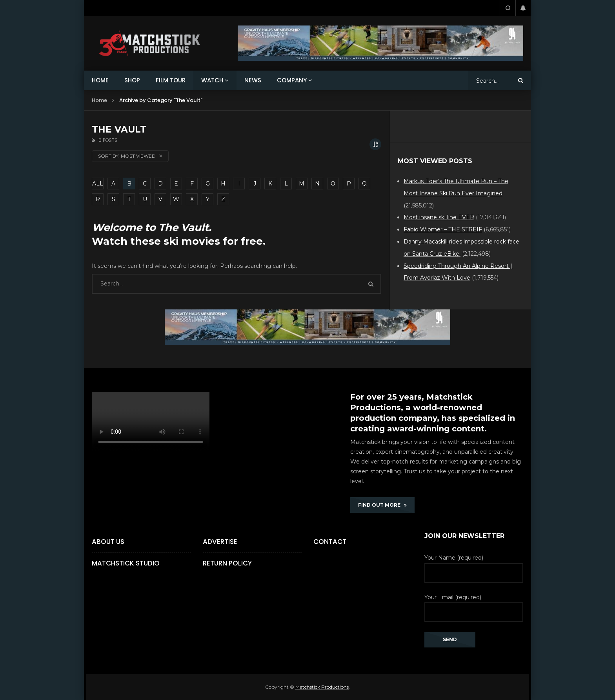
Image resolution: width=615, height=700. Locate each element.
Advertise (220, 542)
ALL (98, 184)
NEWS (253, 80)
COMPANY (292, 80)
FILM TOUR (171, 80)
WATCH (212, 80)
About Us (108, 542)
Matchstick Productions (322, 687)
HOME (100, 80)
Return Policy (227, 563)
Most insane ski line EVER (439, 217)
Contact (330, 542)
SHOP (132, 80)
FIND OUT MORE (382, 505)
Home (99, 100)
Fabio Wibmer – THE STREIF (443, 229)
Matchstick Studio (126, 563)
